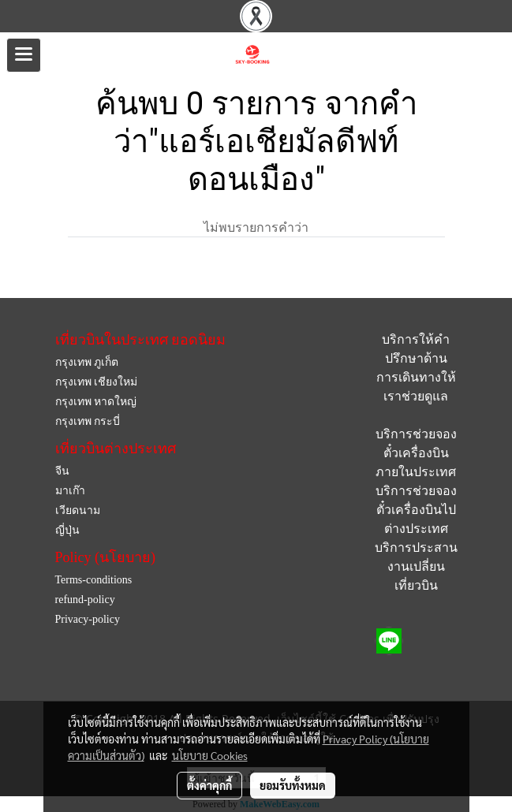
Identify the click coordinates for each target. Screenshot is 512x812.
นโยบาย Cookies (210, 755)
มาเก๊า (70, 491)
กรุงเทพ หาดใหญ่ (96, 402)
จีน (62, 471)
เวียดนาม (78, 510)
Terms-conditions (94, 580)
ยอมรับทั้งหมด (293, 785)
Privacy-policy (88, 619)
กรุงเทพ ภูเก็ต (87, 362)
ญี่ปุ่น (67, 530)
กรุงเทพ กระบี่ (88, 421)
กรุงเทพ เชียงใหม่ (97, 382)
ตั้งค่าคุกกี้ (209, 785)
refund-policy (85, 600)
